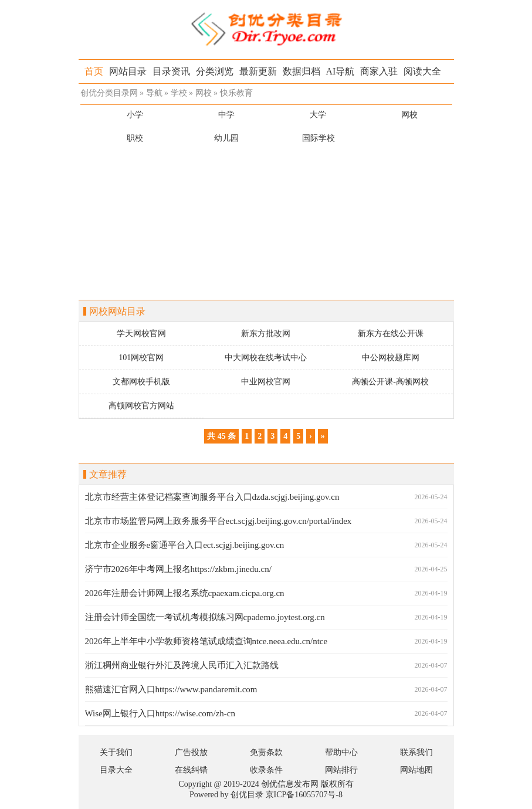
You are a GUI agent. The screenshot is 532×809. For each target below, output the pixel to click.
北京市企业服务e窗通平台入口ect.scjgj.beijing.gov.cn (185, 545)
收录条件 (266, 770)
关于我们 (116, 752)
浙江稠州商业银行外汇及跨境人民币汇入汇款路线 (182, 665)
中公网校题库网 (391, 358)
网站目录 (128, 71)
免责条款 (266, 752)
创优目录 (247, 795)
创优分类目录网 (109, 93)
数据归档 (301, 71)
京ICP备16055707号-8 (304, 795)
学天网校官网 (141, 334)
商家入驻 (379, 71)
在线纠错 (191, 770)
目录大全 (116, 770)
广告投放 (191, 752)
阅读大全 (422, 71)
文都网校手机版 (141, 382)
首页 (94, 71)
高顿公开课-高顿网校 (390, 382)
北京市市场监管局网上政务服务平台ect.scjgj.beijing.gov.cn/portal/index (218, 521)
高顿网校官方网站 (141, 406)
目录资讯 (171, 71)
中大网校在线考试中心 (266, 358)
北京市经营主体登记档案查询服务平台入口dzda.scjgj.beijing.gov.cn (212, 497)
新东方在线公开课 (391, 334)
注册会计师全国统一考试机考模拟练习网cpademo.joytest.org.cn (205, 617)
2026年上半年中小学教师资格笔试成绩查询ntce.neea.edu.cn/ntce (206, 641)
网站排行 (341, 770)
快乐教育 (236, 93)
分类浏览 (215, 71)
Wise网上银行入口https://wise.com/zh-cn (160, 713)
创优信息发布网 (290, 784)
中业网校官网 (266, 382)
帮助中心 (341, 752)
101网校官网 (141, 358)
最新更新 (258, 71)
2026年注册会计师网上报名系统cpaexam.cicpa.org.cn (185, 593)
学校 (179, 93)
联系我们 (416, 752)
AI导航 (340, 71)
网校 (204, 93)
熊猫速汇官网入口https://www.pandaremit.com (171, 689)
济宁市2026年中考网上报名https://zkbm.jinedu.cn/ (178, 569)
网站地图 (416, 770)
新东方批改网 (266, 334)
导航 (154, 93)
